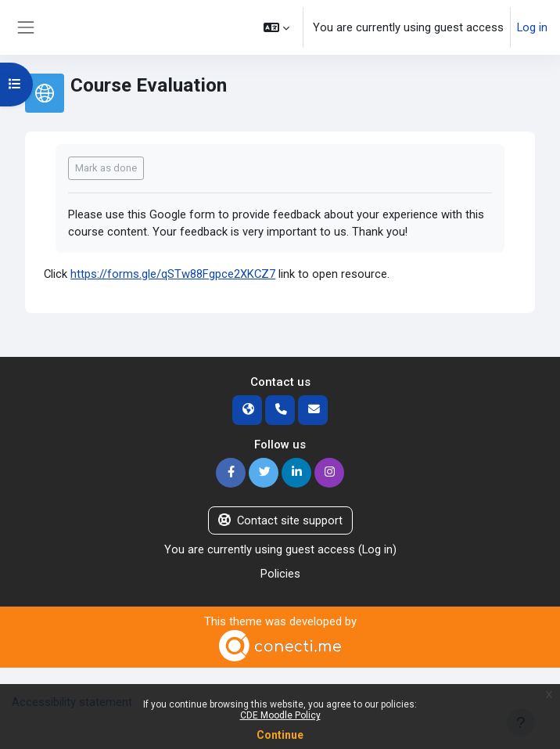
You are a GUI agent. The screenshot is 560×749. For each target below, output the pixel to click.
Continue (280, 735)
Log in (532, 27)
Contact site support (280, 520)
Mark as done (106, 168)
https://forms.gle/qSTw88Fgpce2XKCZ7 (173, 274)
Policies (280, 574)
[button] (276, 27)
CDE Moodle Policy (280, 715)
